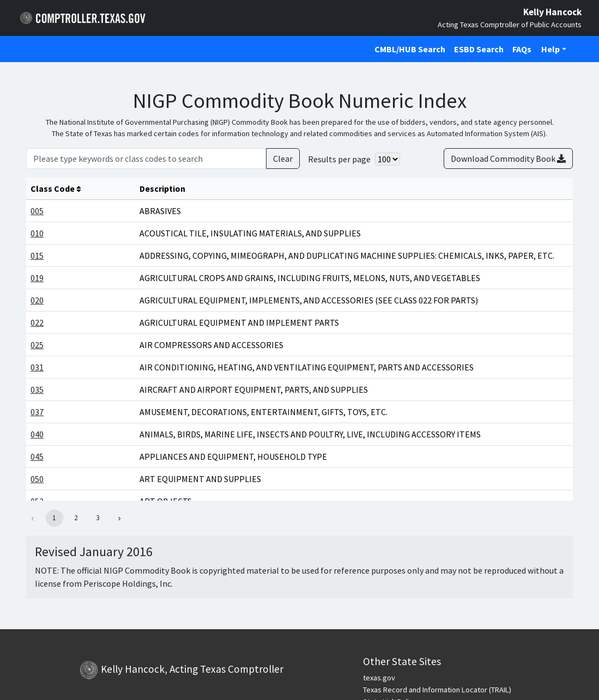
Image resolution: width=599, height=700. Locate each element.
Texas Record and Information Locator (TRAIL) (437, 690)
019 (37, 278)
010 (37, 233)
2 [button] (76, 518)
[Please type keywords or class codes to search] (146, 159)
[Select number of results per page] (388, 159)
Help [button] (550, 49)
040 (37, 434)
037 (37, 412)
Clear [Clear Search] (283, 159)
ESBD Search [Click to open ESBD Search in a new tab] (479, 49)
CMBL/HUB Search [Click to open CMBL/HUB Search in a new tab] (410, 49)
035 (37, 389)
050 (37, 479)
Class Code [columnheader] (56, 188)
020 (37, 300)
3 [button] (98, 518)
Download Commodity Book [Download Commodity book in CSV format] (508, 159)
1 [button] (54, 518)
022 (37, 322)
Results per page (339, 159)
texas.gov (379, 678)
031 (37, 367)
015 (37, 255)
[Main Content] (299, 346)
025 (37, 345)
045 (37, 456)
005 (37, 211)
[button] (120, 518)
